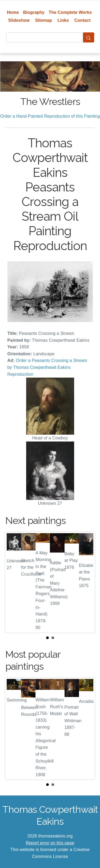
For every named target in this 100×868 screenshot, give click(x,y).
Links (63, 20)
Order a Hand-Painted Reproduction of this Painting (50, 116)
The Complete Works (70, 12)
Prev (14, 582)
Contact (83, 20)
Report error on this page (50, 843)
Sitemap (44, 20)
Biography (34, 12)
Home (13, 12)
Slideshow (19, 20)
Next (86, 582)
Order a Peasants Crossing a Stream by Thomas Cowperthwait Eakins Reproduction (47, 367)
